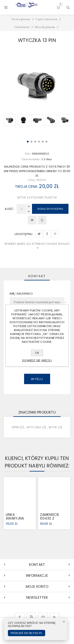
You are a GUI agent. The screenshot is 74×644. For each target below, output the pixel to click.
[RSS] (55, 617)
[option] (10, 125)
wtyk (53, 427)
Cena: (32, 180)
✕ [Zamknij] (64, 622)
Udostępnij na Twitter (39, 234)
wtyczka (34, 427)
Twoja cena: (26, 187)
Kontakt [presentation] (37, 276)
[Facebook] (20, 617)
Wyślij (37, 379)
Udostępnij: (24, 234)
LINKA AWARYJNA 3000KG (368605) (15, 520)
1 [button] (28, 142)
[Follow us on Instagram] (43, 617)
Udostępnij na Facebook (47, 234)
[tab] (37, 276)
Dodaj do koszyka (50, 209)
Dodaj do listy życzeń (32, 220)
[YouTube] (31, 617)
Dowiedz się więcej (37, 360)
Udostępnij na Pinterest (55, 234)
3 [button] (35, 142)
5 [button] (43, 142)
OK (37, 353)
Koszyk (61, 4)
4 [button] (39, 142)
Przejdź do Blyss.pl (27, 633)
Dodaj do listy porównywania (42, 220)
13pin (15, 427)
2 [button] (31, 142)
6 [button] (46, 142)
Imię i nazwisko (21, 293)
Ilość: (9, 209)
